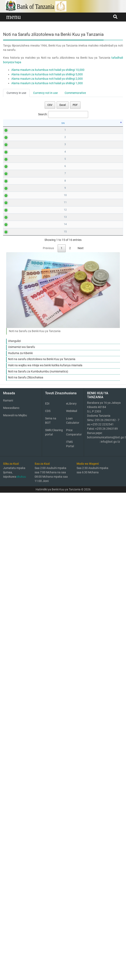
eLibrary (71, 893)
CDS (48, 900)
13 (9, 614)
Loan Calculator (73, 910)
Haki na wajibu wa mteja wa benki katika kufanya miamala (45, 855)
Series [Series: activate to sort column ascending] (115, 123)
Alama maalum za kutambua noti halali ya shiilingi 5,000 (47, 74)
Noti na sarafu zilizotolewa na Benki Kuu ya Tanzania (42, 849)
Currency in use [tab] (16, 93)
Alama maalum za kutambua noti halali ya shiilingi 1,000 (47, 83)
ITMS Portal (70, 933)
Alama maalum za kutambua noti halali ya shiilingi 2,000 (47, 79)
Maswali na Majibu (15, 905)
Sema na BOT (51, 910)
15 (9, 702)
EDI (47, 893)
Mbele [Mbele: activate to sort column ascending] (38, 123)
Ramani (8, 890)
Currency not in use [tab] (45, 93)
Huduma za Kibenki (20, 843)
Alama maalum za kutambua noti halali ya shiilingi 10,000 (48, 70)
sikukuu (21, 966)
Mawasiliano (11, 897)
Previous (48, 738)
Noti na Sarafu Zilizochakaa (26, 867)
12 (9, 570)
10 (9, 477)
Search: (63, 114)
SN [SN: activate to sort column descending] (9, 123)
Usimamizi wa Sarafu (22, 837)
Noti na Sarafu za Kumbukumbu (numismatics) (38, 861)
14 (9, 657)
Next (81, 738)
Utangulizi (14, 830)
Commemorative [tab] (75, 93)
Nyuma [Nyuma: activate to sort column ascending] (84, 123)
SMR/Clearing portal (52, 922)
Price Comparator (73, 922)
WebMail (72, 900)
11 (9, 525)
